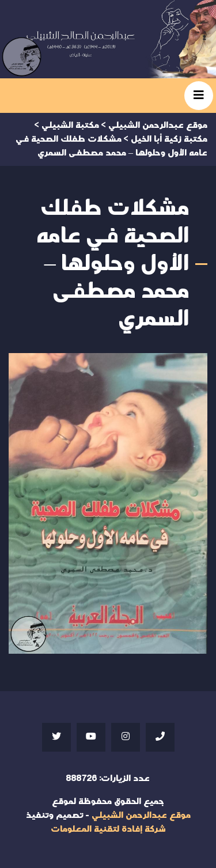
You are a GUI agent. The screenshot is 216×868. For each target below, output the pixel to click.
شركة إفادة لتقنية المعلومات (108, 829)
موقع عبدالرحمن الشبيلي (141, 815)
